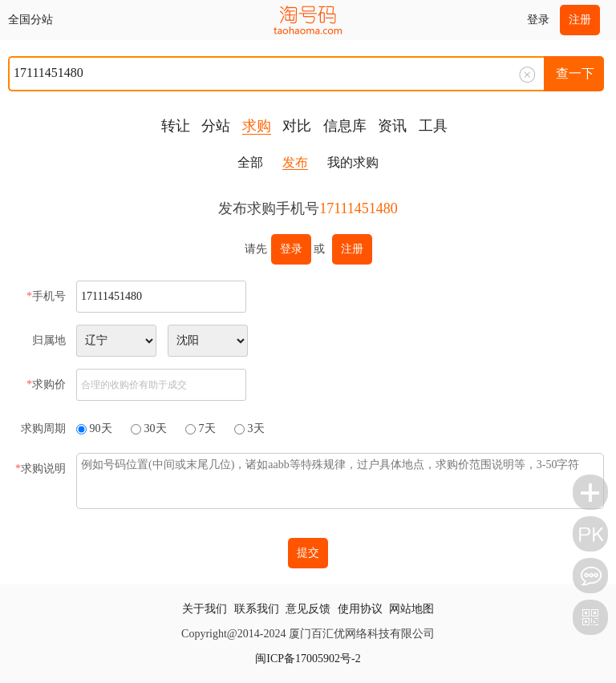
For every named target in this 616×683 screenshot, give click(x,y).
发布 (295, 162)
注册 (580, 20)
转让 (176, 126)
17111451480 (359, 208)
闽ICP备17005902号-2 (308, 659)
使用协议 (360, 609)
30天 (156, 428)
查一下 (575, 73)
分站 (216, 126)
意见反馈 (308, 609)
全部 (250, 162)
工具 (433, 126)
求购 (257, 126)
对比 (297, 126)
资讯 (392, 126)
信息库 (345, 126)
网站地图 (411, 609)
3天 (256, 428)
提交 (308, 553)
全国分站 (30, 20)
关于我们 (205, 609)
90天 (101, 428)
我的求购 (353, 162)
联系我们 (257, 609)
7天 (207, 428)
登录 (538, 20)
